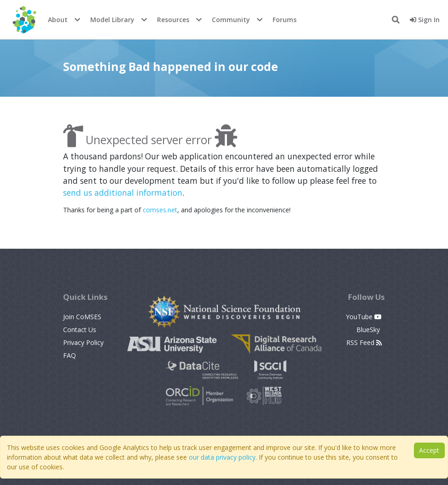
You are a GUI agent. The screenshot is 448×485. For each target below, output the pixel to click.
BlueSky (369, 330)
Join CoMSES (82, 317)
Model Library (112, 20)
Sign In (425, 20)
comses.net (160, 210)
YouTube (364, 317)
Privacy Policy (83, 342)
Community (231, 20)
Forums (285, 20)
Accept (429, 450)
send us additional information (123, 193)
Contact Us (80, 330)
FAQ (70, 355)
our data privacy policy (222, 457)
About (58, 20)
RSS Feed (364, 342)
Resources (173, 20)
